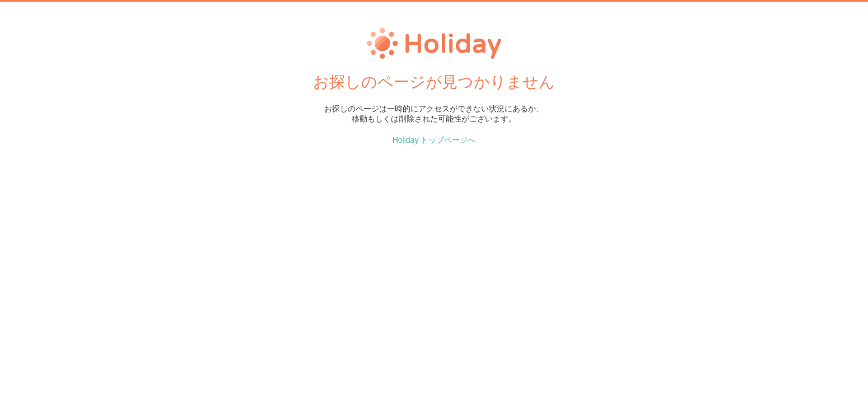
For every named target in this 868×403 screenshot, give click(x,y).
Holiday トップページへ (434, 140)
